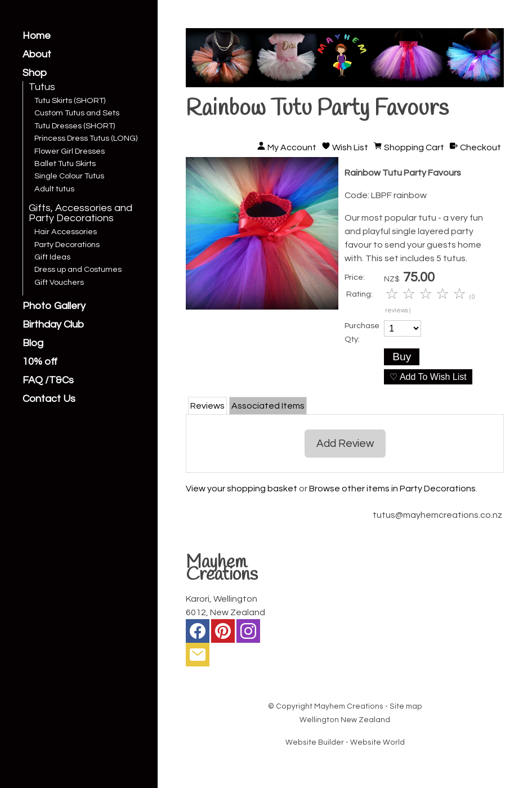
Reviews (207, 406)
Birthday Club (53, 325)
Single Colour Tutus (69, 176)
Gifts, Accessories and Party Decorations (81, 213)
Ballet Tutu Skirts (65, 164)
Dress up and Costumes (78, 270)
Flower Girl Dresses (70, 151)
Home (37, 36)
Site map (406, 706)
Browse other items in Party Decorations (392, 489)
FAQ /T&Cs (48, 380)
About (37, 55)
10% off (40, 362)
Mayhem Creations (349, 706)
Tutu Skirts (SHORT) (70, 101)
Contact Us (49, 399)
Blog (33, 343)
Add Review (345, 444)
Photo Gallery (54, 306)
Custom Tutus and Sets (77, 113)
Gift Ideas (52, 257)
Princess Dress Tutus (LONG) (86, 138)
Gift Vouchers (59, 283)
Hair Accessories (66, 232)
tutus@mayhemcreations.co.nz (437, 515)
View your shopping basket (242, 489)
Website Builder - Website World (345, 742)
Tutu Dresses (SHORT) (75, 126)
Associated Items (268, 406)
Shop (35, 73)
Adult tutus (54, 189)
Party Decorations (67, 245)
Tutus (42, 87)
